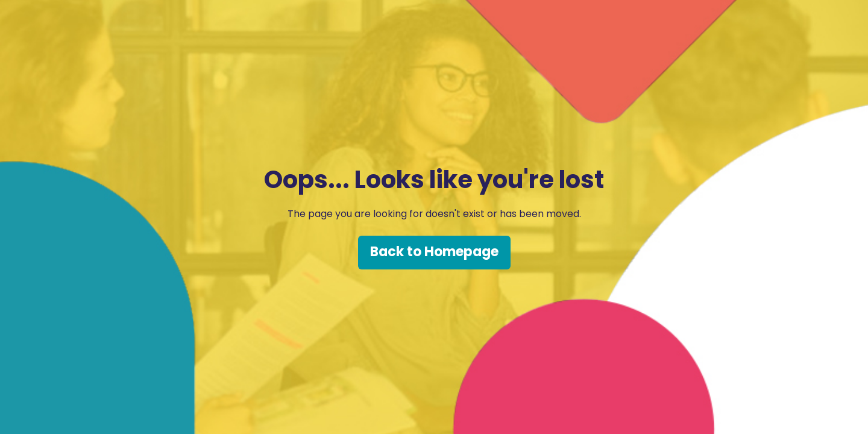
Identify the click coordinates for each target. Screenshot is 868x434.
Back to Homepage (434, 252)
